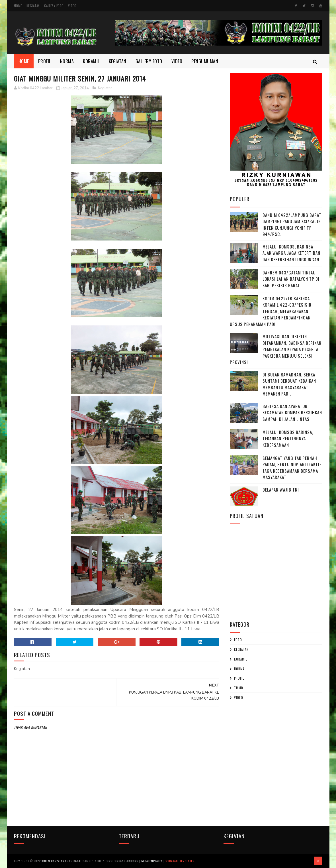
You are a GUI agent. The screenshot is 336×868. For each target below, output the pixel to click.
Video (72, 6)
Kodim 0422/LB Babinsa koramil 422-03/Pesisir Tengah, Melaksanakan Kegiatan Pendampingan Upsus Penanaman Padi (271, 311)
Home (18, 6)
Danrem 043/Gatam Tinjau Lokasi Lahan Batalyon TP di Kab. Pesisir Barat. (291, 279)
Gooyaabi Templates (180, 861)
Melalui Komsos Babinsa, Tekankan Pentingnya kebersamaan (288, 438)
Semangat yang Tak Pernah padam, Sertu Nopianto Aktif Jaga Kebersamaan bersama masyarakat (292, 468)
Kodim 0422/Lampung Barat (62, 861)
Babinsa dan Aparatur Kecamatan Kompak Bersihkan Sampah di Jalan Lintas (292, 412)
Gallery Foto (54, 6)
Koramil (91, 61)
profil (239, 678)
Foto (238, 640)
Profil (45, 61)
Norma (67, 61)
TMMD (239, 688)
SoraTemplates (152, 861)
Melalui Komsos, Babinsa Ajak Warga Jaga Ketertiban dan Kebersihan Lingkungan (291, 253)
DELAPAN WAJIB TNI (281, 490)
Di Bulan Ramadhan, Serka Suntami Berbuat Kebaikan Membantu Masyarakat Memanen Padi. (289, 384)
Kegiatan (33, 6)
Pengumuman (205, 61)
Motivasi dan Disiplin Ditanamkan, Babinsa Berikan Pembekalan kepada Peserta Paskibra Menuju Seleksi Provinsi (276, 349)
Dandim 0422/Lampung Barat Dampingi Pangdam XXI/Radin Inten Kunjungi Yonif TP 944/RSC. (292, 225)
